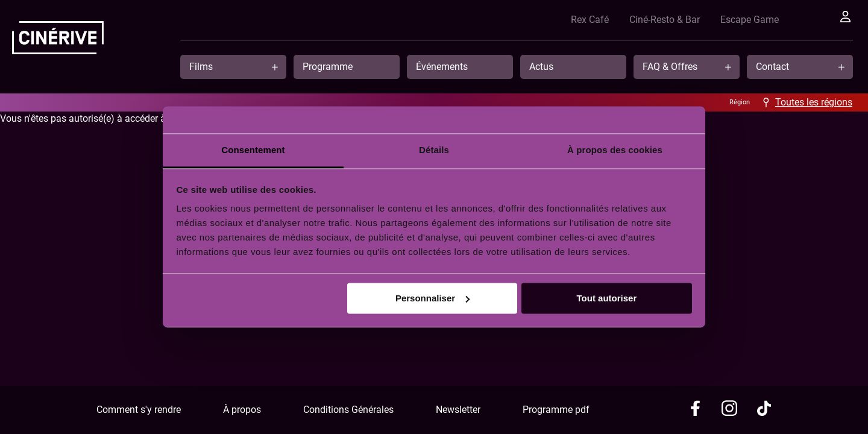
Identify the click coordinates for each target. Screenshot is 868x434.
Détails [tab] (434, 150)
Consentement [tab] (253, 150)
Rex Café (596, 20)
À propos (242, 410)
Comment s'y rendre (139, 410)
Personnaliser (432, 298)
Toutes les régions (814, 102)
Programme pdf (556, 410)
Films (201, 67)
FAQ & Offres (670, 67)
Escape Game (756, 20)
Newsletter (458, 410)
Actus (541, 67)
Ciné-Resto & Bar (671, 20)
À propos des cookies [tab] (615, 150)
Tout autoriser (607, 298)
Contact (772, 67)
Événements (442, 67)
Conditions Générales (348, 410)
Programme (328, 67)
